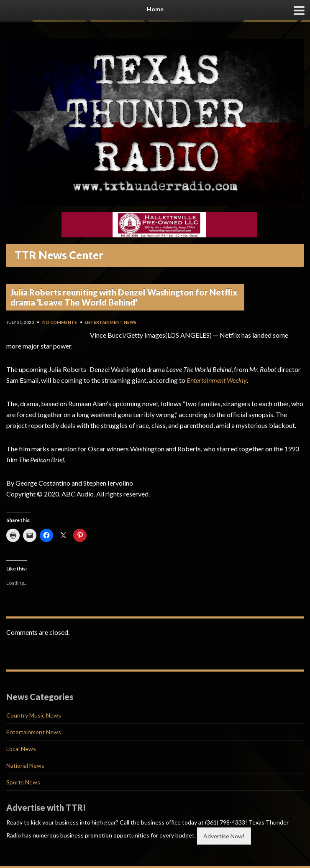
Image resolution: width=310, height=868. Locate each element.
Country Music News (34, 715)
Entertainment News (110, 322)
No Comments (60, 322)
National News (25, 765)
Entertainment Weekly (217, 380)
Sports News (23, 782)
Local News (21, 749)
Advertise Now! (224, 836)
